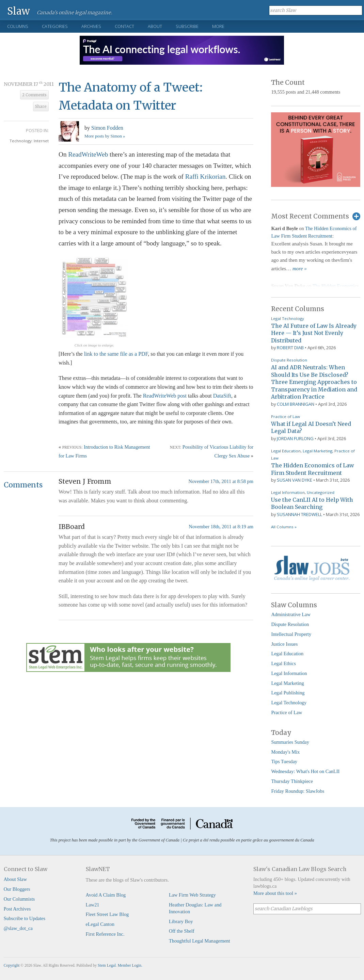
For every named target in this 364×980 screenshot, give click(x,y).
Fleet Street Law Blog (107, 914)
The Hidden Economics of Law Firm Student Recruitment (312, 469)
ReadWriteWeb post (165, 396)
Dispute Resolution (289, 360)
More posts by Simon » (105, 136)
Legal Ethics (283, 663)
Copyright (12, 965)
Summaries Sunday (290, 742)
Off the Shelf (182, 931)
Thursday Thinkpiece (292, 781)
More (218, 26)
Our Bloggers (17, 889)
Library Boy (181, 921)
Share (41, 107)
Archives (91, 26)
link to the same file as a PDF (116, 354)
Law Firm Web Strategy (192, 895)
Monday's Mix (285, 752)
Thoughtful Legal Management (200, 941)
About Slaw (15, 879)
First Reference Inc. (105, 934)
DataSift (222, 396)
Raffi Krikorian (205, 176)
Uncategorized (321, 492)
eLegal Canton (100, 924)
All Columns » (284, 527)
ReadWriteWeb (88, 154)
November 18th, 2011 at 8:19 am (221, 527)
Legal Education (286, 451)
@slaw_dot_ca (18, 928)
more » (300, 269)
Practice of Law (286, 416)
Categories (55, 26)
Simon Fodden (107, 128)
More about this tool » (275, 893)
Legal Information (288, 492)
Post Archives (17, 909)
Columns (18, 26)
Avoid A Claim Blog (106, 895)
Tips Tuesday (284, 761)
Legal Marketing (318, 451)
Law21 (93, 905)
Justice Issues (284, 644)
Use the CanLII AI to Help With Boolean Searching (312, 503)
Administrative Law (291, 614)
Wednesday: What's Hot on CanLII (305, 771)
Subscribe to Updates (25, 918)
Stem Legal (107, 965)
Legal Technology (288, 318)
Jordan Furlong (295, 438)
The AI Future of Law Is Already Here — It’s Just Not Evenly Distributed (314, 333)
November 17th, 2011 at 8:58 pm (221, 481)
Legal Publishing (288, 693)
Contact (124, 26)
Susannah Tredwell (299, 514)
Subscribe (187, 26)
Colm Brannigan (296, 404)
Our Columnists (19, 899)
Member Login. (130, 965)
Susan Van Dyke (295, 480)
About (155, 26)
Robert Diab (290, 348)
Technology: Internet (29, 141)
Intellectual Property (291, 634)
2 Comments (34, 95)
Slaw (19, 11)
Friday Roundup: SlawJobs (298, 791)
